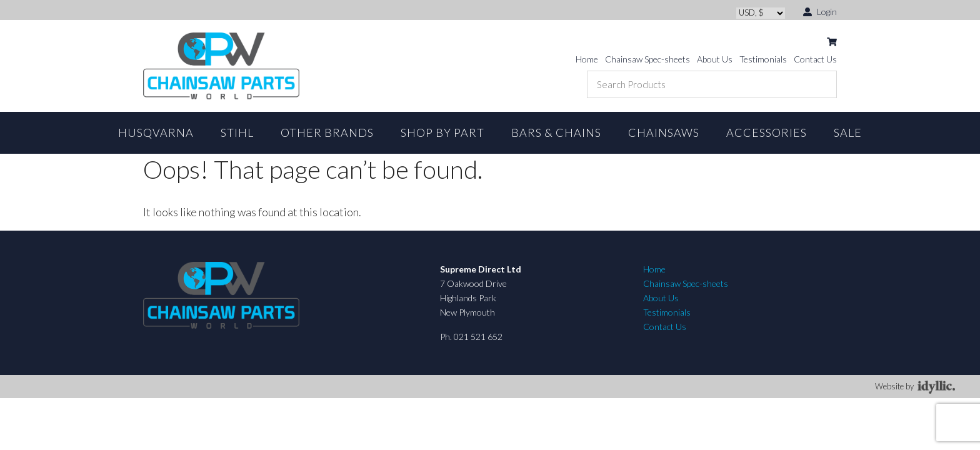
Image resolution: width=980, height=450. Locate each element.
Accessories (767, 132)
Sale (848, 132)
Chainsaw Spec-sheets (647, 59)
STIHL (237, 132)
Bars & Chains (556, 132)
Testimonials (763, 59)
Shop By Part (442, 132)
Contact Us (815, 59)
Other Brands (327, 132)
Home (587, 59)
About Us (715, 59)
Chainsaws (664, 132)
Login (820, 11)
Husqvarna (156, 132)
